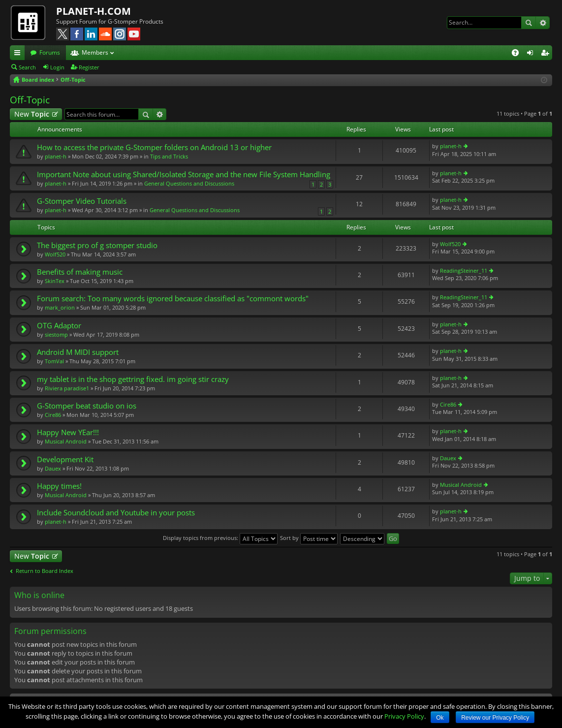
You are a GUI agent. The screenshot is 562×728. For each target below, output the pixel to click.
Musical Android (66, 441)
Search (529, 23)
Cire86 (53, 415)
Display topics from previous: (220, 538)
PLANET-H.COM (94, 11)
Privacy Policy (404, 716)
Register (89, 67)
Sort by (309, 538)
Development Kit (65, 459)
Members (95, 52)
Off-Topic (30, 100)
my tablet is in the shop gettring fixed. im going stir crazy (133, 379)
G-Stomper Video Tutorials (82, 201)
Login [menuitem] (532, 54)
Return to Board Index (45, 571)
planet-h (56, 156)
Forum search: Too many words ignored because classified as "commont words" (173, 299)
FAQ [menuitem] (518, 54)
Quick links (19, 54)
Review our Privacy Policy (495, 718)
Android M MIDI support (78, 352)
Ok (440, 718)
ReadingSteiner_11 (464, 270)
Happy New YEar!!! (68, 432)
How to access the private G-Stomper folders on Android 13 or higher (154, 147)
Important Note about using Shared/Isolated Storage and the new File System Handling (184, 174)
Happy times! (59, 486)
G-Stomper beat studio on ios (87, 406)
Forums (50, 52)
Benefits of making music (80, 272)
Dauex (53, 468)
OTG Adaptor (59, 326)
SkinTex (55, 281)
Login (57, 67)
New (32, 114)
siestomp (56, 334)
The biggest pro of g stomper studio (97, 245)
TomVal (54, 361)
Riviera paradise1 (67, 388)
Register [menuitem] (547, 54)
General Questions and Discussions (189, 183)
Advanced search (543, 23)
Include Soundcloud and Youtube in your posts (116, 513)
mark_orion (60, 307)
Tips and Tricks (169, 156)
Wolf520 (55, 254)
